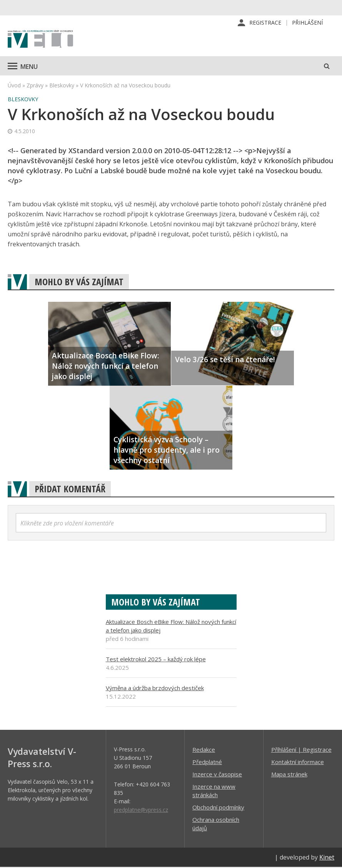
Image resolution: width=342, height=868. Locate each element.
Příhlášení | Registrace (301, 750)
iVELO (40, 40)
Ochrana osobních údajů (216, 825)
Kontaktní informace (298, 763)
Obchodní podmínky (218, 808)
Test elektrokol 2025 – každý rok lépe (156, 660)
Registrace (265, 23)
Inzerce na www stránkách (214, 791)
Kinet (327, 858)
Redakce (204, 750)
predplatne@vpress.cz (141, 810)
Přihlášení (307, 23)
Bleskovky (62, 86)
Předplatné (207, 763)
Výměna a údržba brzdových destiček (155, 689)
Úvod (14, 86)
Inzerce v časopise (217, 775)
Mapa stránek (289, 775)
